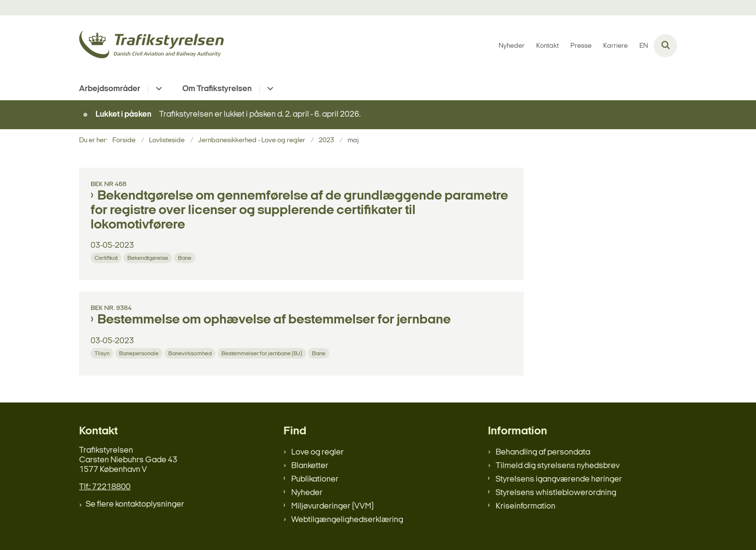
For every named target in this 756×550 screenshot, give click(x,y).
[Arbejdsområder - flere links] (157, 88)
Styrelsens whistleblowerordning (556, 493)
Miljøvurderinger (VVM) (332, 506)
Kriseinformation (526, 506)
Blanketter (310, 466)
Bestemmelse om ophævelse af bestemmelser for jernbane (274, 320)
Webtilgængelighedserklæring (347, 520)
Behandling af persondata (543, 452)
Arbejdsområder (110, 89)
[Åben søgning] (665, 46)
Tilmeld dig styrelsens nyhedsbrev (558, 466)
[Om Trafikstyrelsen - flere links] (269, 88)
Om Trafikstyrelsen (217, 89)
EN (644, 46)
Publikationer (315, 479)
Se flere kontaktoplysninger (135, 504)
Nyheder (307, 493)
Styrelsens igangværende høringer (559, 479)
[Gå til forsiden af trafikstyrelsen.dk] (151, 46)
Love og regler (317, 452)
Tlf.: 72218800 (105, 487)
